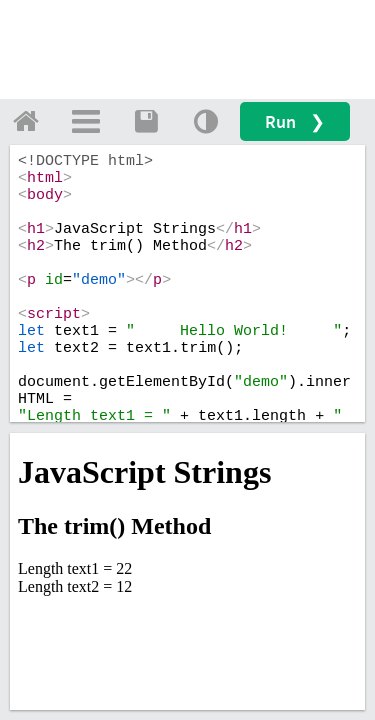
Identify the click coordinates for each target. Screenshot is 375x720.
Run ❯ (295, 121)
